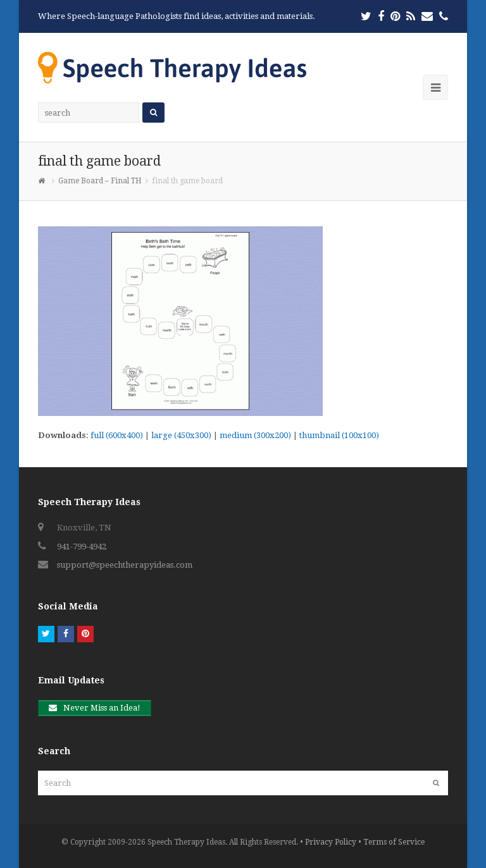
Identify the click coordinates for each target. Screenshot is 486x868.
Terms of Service (394, 842)
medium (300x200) (255, 435)
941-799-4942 (82, 547)
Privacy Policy (331, 842)
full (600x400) (117, 435)
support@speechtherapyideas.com (125, 565)
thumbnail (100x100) (339, 435)
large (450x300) (181, 435)
